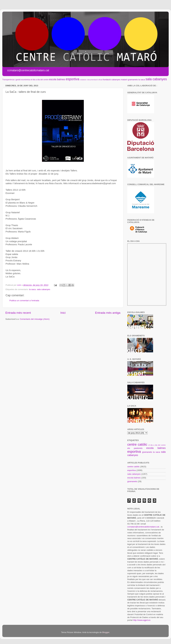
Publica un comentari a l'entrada (24, 301)
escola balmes (57, 79)
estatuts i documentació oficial (91, 80)
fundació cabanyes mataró (115, 80)
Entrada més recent (18, 313)
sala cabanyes (156, 79)
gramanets (133, 80)
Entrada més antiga (108, 313)
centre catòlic (137, 444)
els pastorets (135, 448)
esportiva (73, 79)
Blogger (106, 632)
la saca (142, 80)
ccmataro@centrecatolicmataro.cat (143, 527)
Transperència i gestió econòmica (16, 80)
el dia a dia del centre (40, 80)
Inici (63, 313)
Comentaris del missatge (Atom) (35, 319)
